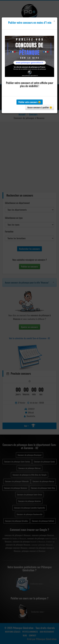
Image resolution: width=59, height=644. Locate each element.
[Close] (54, 21)
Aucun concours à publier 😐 (40, 107)
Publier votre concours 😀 (30, 102)
